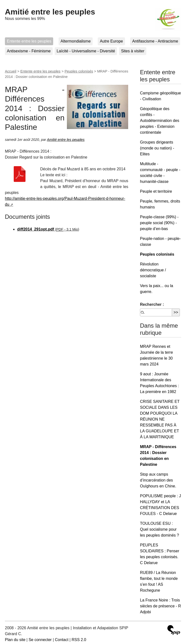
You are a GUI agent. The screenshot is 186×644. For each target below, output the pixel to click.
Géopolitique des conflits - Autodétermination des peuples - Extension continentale (160, 121)
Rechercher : (152, 304)
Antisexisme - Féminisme (29, 51)
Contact (62, 640)
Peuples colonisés (79, 71)
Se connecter (40, 640)
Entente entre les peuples (29, 41)
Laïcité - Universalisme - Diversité (86, 51)
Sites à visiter (133, 51)
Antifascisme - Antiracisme (155, 41)
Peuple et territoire (156, 191)
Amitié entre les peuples (50, 12)
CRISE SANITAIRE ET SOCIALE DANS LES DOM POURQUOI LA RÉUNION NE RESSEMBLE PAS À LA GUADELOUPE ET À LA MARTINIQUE (160, 419)
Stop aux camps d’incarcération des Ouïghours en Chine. (158, 480)
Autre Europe (111, 41)
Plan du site (15, 640)
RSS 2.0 (79, 640)
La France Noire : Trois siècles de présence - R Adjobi (160, 606)
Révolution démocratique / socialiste (153, 270)
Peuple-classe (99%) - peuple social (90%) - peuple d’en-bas (159, 223)
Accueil (11, 71)
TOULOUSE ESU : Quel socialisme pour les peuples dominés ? (159, 529)
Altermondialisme (76, 41)
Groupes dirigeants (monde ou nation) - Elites (157, 148)
